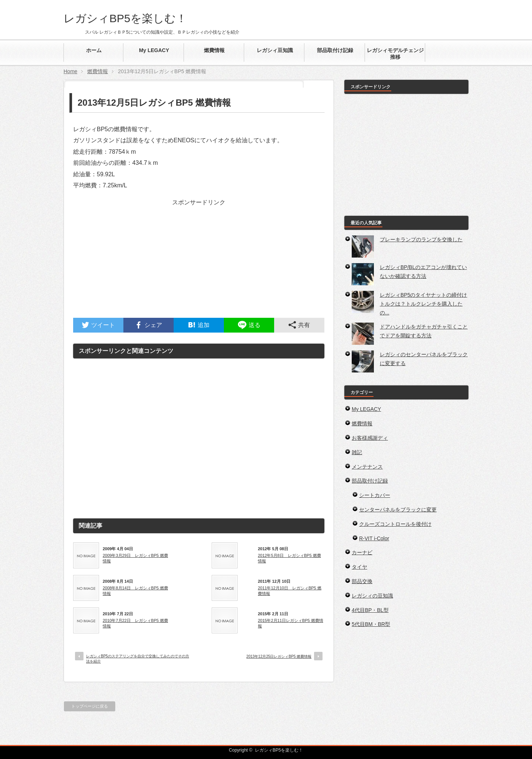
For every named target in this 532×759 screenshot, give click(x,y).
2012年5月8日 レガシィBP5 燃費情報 (289, 558)
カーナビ (362, 552)
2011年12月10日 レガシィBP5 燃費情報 (290, 590)
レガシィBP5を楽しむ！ (125, 18)
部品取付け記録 (370, 481)
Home (70, 71)
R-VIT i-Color (374, 538)
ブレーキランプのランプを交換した (421, 239)
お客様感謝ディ (370, 438)
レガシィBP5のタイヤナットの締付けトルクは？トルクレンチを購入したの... (423, 304)
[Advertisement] (199, 266)
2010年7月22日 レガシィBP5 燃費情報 (135, 623)
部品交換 (362, 581)
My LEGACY (366, 409)
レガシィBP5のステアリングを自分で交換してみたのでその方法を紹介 (138, 659)
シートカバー (375, 495)
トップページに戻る (90, 706)
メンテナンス (367, 467)
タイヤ (359, 567)
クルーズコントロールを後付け (395, 524)
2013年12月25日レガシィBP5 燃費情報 (279, 656)
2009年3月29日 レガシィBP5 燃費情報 (135, 558)
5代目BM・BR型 (371, 624)
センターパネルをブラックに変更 (398, 510)
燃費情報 (98, 71)
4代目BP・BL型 (370, 610)
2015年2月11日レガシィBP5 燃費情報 (291, 623)
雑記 (357, 452)
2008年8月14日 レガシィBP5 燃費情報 (135, 590)
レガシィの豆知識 (372, 596)
